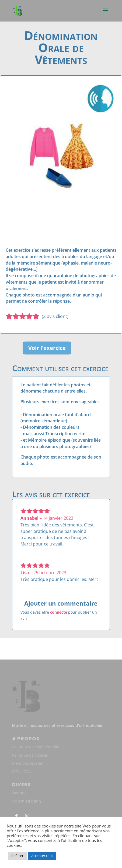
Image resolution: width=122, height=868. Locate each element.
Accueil (19, 793)
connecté (59, 612)
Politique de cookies (30, 755)
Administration (27, 801)
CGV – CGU (22, 772)
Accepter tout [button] (42, 856)
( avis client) (55, 316)
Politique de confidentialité (36, 747)
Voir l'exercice (47, 348)
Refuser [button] (17, 856)
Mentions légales (27, 763)
